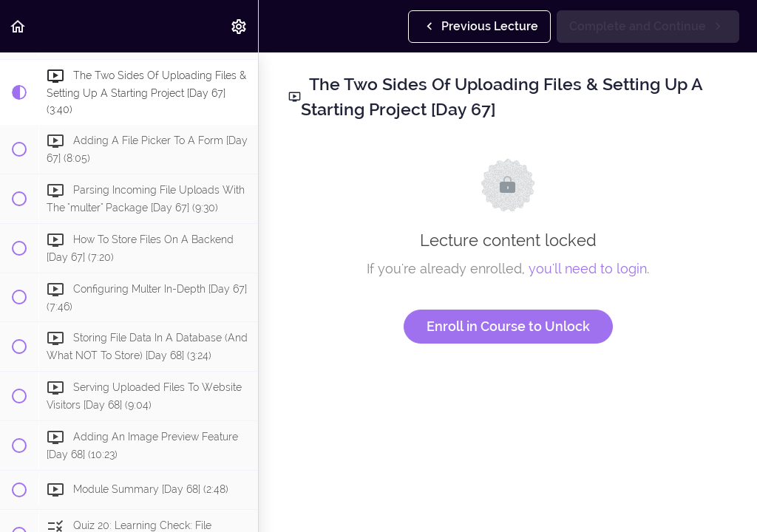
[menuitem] (240, 26)
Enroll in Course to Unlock (508, 326)
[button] (18, 26)
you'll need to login (588, 269)
